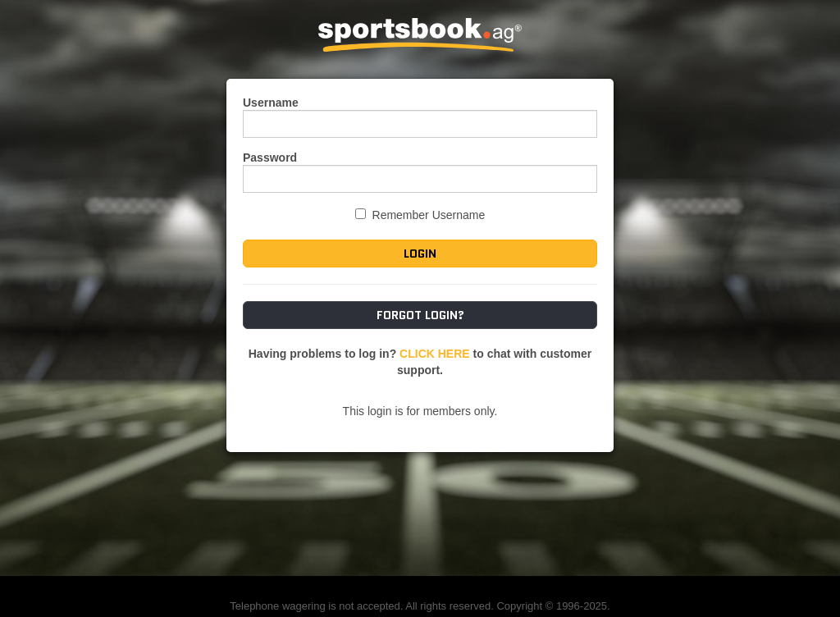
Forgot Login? (420, 315)
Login (420, 254)
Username (271, 103)
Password (270, 158)
